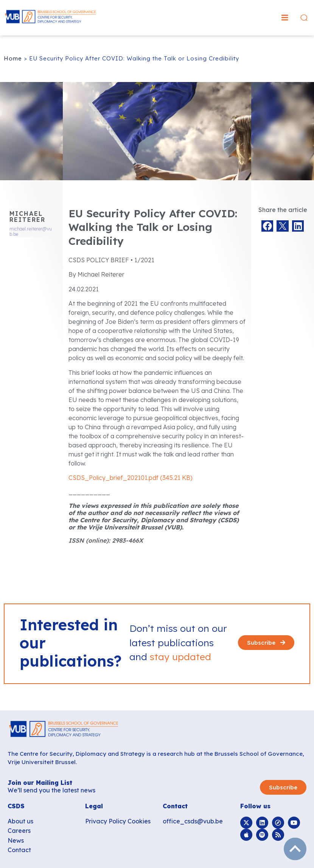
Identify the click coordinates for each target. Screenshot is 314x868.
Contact (19, 850)
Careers (19, 831)
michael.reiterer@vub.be (31, 232)
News (16, 840)
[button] (285, 18)
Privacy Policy (106, 821)
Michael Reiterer (27, 217)
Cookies (139, 821)
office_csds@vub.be (193, 821)
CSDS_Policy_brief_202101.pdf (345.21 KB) (131, 478)
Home (13, 58)
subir (295, 849)
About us (20, 821)
